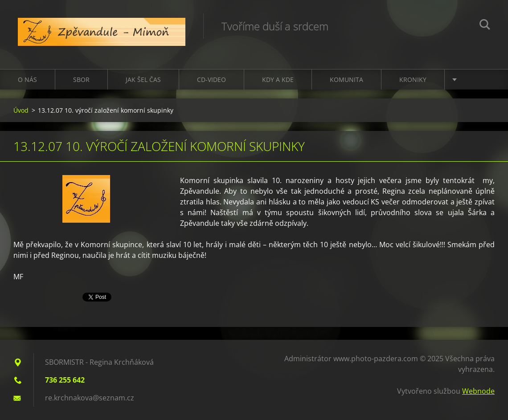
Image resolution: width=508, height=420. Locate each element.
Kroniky (413, 80)
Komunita (346, 80)
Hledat (485, 26)
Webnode (478, 391)
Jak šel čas (143, 80)
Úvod (21, 110)
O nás (27, 80)
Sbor (81, 80)
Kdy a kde (278, 80)
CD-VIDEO (211, 80)
